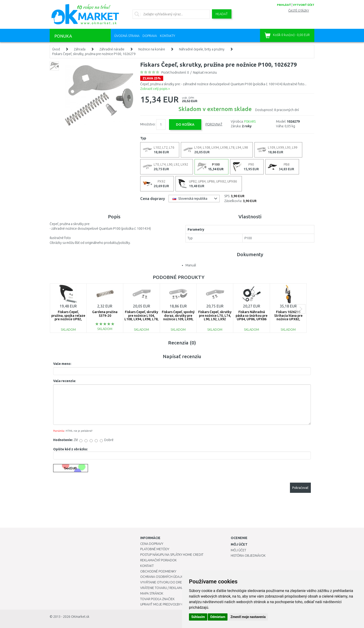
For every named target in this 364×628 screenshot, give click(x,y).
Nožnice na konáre (152, 49)
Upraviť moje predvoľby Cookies (167, 604)
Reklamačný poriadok (158, 560)
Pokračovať (300, 488)
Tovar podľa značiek (157, 599)
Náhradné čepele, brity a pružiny (202, 49)
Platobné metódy (155, 549)
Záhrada (80, 49)
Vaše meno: (62, 364)
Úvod (56, 49)
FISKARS (250, 121)
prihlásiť (284, 5)
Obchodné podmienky (158, 571)
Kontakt (147, 566)
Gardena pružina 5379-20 (105, 314)
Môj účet (238, 550)
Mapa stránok (152, 593)
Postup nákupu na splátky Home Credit (172, 555)
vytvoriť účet (304, 5)
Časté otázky (299, 11)
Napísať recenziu (205, 72)
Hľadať (222, 14)
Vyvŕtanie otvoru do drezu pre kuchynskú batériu (182, 582)
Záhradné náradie (112, 49)
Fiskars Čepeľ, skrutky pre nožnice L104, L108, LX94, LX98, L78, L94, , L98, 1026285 (141, 317)
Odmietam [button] (218, 617)
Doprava (150, 36)
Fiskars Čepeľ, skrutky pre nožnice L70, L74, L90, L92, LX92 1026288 (215, 317)
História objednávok (248, 556)
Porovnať (214, 124)
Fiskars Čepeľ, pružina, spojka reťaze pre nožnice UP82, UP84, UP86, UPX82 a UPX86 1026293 (68, 319)
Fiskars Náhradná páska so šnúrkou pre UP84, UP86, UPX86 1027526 (252, 317)
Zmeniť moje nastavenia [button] (248, 617)
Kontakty (167, 36)
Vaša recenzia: (65, 381)
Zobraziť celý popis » (155, 89)
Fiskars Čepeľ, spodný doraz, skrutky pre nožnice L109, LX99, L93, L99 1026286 (178, 317)
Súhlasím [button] (198, 617)
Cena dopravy (152, 544)
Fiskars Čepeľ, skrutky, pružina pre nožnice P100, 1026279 (94, 54)
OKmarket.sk (80, 617)
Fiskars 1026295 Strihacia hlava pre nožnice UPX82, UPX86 (288, 317)
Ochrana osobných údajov (163, 577)
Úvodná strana (127, 36)
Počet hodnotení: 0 (175, 72)
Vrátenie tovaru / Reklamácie (164, 588)
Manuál (191, 265)
